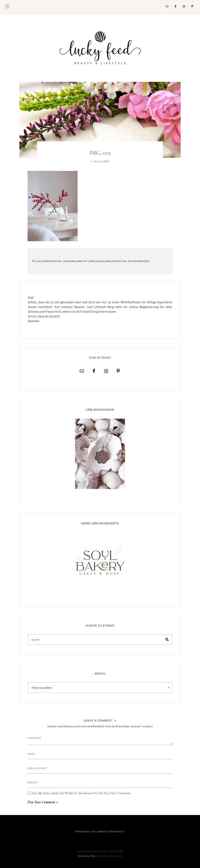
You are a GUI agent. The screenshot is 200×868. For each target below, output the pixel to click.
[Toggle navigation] (7, 6)
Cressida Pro (86, 856)
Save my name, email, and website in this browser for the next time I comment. (81, 793)
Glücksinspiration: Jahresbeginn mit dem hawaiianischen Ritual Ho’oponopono (91, 261)
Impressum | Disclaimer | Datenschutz (100, 832)
